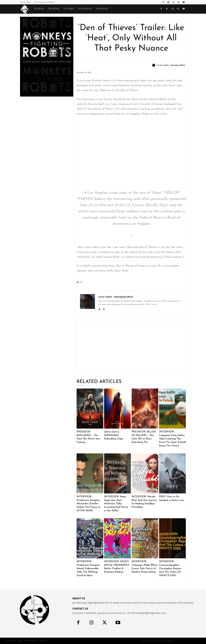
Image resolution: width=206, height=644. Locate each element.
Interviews (85, 9)
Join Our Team (25, 2)
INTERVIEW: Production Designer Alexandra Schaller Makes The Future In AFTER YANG (88, 504)
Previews (54, 9)
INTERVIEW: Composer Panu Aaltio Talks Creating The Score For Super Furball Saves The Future (172, 439)
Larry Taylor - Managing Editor (172, 65)
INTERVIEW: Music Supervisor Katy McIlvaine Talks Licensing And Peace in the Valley (116, 504)
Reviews (39, 9)
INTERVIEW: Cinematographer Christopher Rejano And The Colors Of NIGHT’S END (170, 569)
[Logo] (26, 9)
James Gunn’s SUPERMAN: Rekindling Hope (114, 435)
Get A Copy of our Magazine (44, 2)
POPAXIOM (102, 9)
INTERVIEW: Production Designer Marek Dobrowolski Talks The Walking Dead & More (88, 569)
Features (69, 9)
